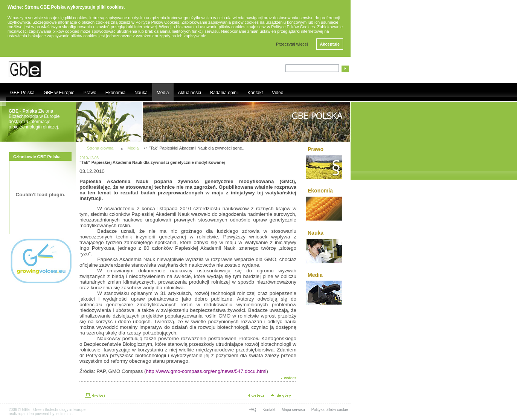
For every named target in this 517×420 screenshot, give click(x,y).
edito (61, 414)
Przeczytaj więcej (292, 44)
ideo (30, 414)
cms (69, 414)
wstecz (290, 378)
